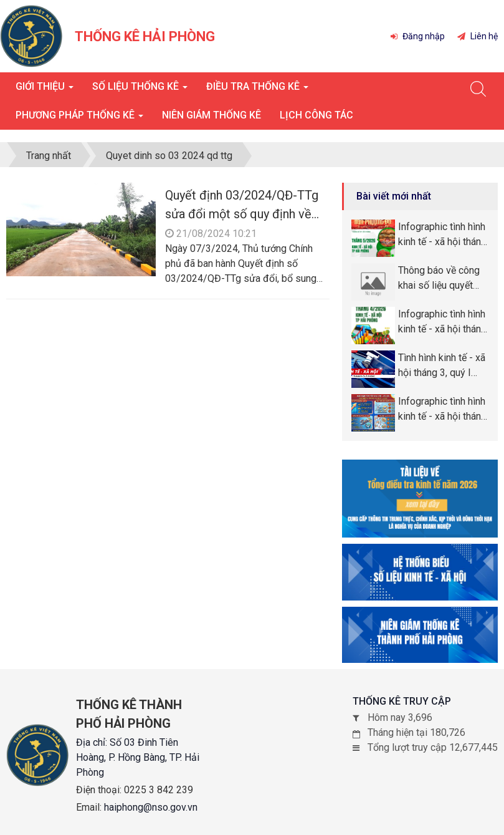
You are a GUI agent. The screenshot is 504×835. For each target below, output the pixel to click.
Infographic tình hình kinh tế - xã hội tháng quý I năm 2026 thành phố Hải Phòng (443, 410)
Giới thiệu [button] (45, 90)
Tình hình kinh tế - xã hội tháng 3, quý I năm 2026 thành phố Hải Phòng (442, 366)
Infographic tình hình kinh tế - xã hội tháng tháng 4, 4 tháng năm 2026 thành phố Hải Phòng (443, 322)
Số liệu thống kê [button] (140, 90)
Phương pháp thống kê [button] (79, 119)
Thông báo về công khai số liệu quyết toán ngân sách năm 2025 (441, 279)
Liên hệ (478, 36)
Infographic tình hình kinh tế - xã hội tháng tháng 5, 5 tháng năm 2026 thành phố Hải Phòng (443, 235)
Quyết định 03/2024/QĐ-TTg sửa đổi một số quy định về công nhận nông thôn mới (242, 214)
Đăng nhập (418, 36)
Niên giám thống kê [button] (212, 115)
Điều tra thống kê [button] (257, 90)
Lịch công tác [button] (316, 115)
